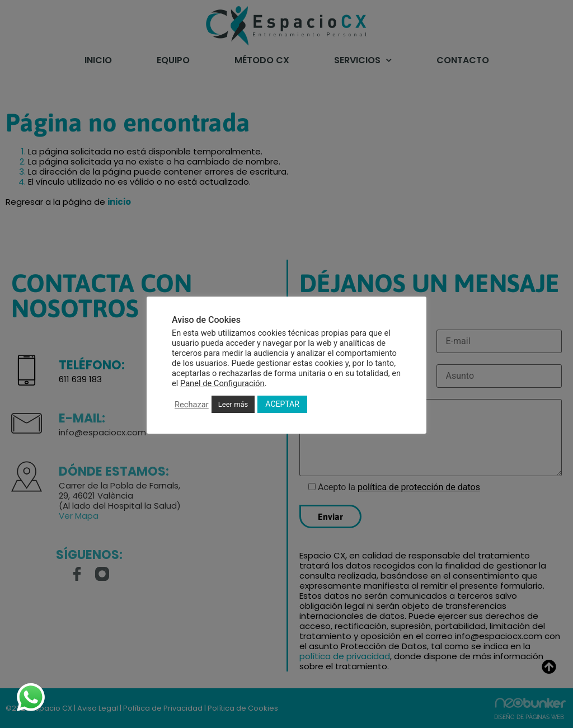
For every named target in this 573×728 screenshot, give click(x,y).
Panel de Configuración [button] (222, 383)
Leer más (233, 404)
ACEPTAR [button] (282, 404)
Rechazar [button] (192, 405)
